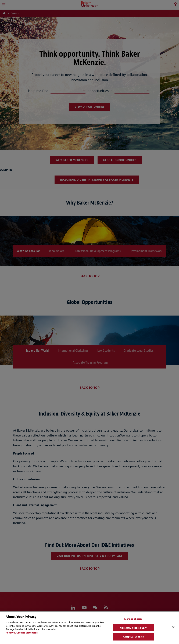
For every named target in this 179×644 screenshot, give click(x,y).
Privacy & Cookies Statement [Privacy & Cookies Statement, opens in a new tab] (22, 633)
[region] (89, 628)
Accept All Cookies (133, 637)
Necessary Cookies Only (133, 628)
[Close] (173, 627)
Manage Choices (133, 619)
